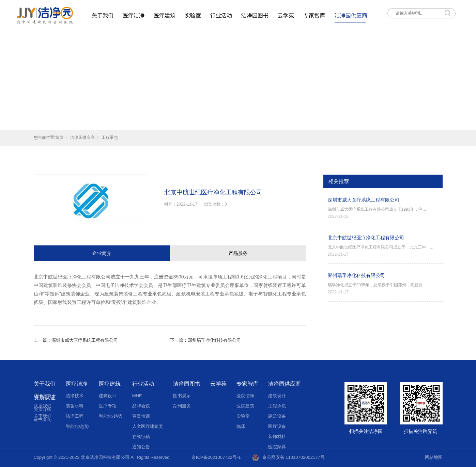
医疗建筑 (165, 15)
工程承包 (110, 138)
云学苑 (286, 15)
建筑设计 (108, 396)
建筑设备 (277, 416)
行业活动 (221, 15)
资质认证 (45, 397)
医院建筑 (245, 406)
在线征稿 (141, 437)
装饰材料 (277, 437)
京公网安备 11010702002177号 (294, 457)
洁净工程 (75, 416)
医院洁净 (245, 396)
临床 (241, 426)
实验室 (193, 15)
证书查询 (43, 420)
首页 (59, 138)
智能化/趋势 (78, 426)
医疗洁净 (134, 15)
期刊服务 (182, 406)
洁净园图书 (255, 15)
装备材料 (75, 406)
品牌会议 (141, 406)
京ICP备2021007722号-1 (216, 457)
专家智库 (314, 15)
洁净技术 (75, 396)
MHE (137, 396)
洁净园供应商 (351, 15)
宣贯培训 (141, 416)
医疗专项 (108, 406)
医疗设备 (277, 426)
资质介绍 (43, 409)
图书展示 (182, 396)
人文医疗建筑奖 (148, 426)
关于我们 (103, 15)
